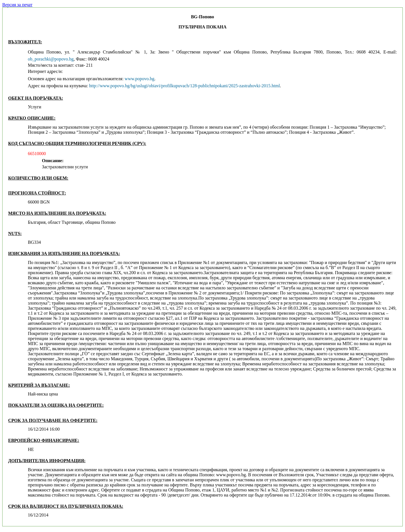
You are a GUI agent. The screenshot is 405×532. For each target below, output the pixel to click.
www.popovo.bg (139, 79)
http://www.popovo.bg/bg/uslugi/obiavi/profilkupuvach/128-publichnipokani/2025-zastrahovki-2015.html (184, 86)
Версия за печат (17, 5)
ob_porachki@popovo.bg (51, 59)
